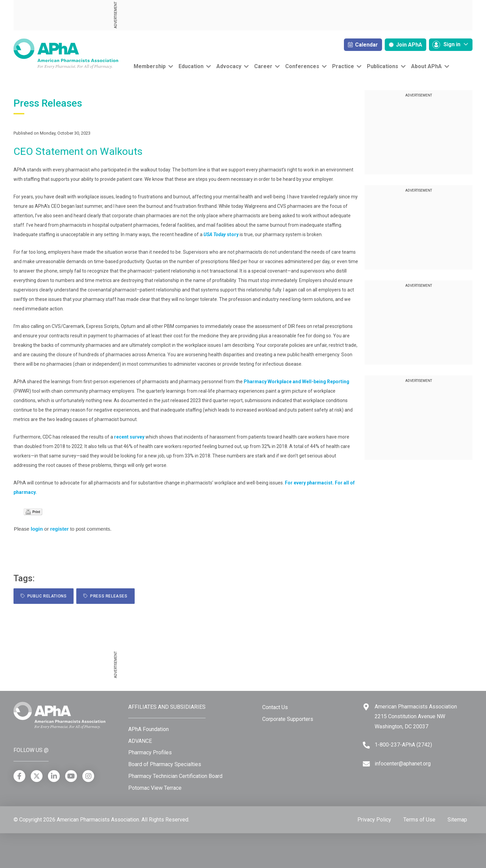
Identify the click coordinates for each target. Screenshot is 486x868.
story (221, 234)
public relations (44, 596)
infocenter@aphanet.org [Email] (403, 764)
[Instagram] (88, 776)
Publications (383, 66)
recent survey (129, 437)
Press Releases (105, 596)
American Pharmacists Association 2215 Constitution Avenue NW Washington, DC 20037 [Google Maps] (416, 717)
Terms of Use (419, 820)
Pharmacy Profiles (150, 752)
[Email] (366, 764)
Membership (150, 66)
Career (263, 66)
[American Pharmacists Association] (66, 53)
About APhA (426, 66)
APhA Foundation (148, 729)
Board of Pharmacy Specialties (165, 764)
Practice (343, 66)
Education (191, 66)
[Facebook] (19, 776)
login (37, 529)
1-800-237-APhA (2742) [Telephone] (403, 745)
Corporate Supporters (288, 719)
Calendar (363, 45)
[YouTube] (71, 776)
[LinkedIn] (54, 776)
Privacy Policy (374, 820)
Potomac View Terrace (155, 788)
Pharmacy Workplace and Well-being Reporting (296, 382)
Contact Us (275, 707)
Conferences (302, 66)
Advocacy (229, 66)
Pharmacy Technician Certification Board (175, 776)
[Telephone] (366, 745)
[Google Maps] (366, 707)
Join (406, 45)
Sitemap (457, 820)
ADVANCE (140, 741)
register (60, 529)
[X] (37, 776)
